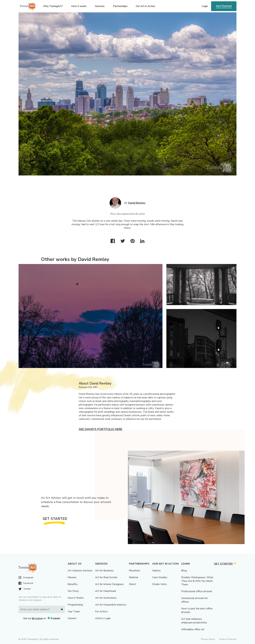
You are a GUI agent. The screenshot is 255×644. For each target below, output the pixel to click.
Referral (134, 577)
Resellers (135, 571)
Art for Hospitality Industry (111, 605)
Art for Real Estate (106, 577)
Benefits (73, 584)
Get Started (224, 6)
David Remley (137, 203)
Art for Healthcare (106, 591)
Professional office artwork (197, 591)
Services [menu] (100, 6)
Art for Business (104, 571)
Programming (75, 605)
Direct (132, 584)
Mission (72, 577)
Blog (184, 571)
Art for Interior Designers (109, 584)
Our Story (73, 591)
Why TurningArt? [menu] (53, 6)
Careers (72, 618)
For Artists (101, 612)
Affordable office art (193, 629)
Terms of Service (228, 639)
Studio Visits (160, 584)
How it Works (76, 598)
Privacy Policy (208, 639)
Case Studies (160, 577)
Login (205, 6)
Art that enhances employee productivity (194, 621)
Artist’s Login (103, 618)
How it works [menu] (79, 6)
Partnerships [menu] (120, 6)
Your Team (74, 612)
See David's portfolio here (101, 429)
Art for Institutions (106, 598)
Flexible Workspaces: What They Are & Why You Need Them (197, 581)
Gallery (156, 571)
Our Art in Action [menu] (145, 6)
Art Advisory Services (80, 571)
